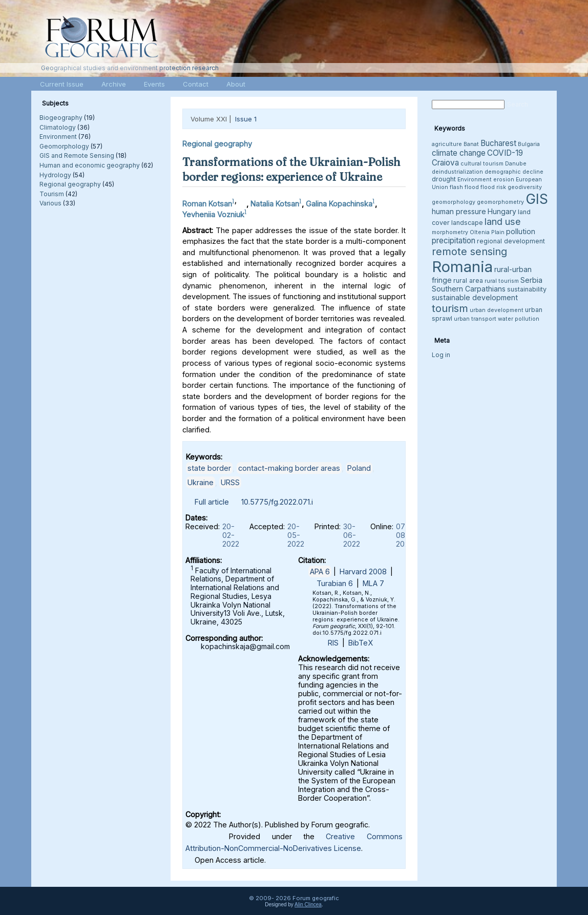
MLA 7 (373, 583)
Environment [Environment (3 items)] (475, 180)
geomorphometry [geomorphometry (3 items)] (500, 202)
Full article (212, 502)
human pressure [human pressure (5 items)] (459, 211)
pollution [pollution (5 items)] (521, 231)
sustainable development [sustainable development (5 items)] (475, 297)
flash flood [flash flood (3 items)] (464, 187)
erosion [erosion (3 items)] (504, 180)
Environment (58, 137)
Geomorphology (64, 146)
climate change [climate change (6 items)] (459, 153)
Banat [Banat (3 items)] (471, 144)
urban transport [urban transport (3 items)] (475, 319)
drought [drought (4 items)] (444, 179)
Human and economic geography (90, 165)
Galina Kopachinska (339, 204)
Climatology (58, 127)
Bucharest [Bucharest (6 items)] (498, 143)
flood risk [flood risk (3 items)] (493, 187)
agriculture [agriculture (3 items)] (447, 144)
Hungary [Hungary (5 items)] (502, 211)
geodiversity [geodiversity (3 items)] (525, 187)
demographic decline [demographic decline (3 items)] (514, 172)
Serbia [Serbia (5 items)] (531, 280)
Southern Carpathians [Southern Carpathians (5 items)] (469, 289)
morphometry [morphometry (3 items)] (450, 232)
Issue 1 (246, 119)
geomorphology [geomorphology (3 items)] (454, 202)
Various (50, 203)
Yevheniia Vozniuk (213, 214)
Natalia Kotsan (275, 204)
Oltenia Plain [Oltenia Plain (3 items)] (487, 232)
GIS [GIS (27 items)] (537, 199)
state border (209, 468)
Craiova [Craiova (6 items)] (445, 163)
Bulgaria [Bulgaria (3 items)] (529, 144)
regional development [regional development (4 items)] (511, 241)
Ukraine (201, 482)
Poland (359, 468)
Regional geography (70, 184)
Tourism (52, 194)
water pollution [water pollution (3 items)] (519, 319)
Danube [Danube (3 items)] (516, 164)
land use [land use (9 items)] (503, 221)
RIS (333, 643)
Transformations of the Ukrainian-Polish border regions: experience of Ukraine (291, 169)
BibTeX (361, 643)
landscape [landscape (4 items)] (467, 223)
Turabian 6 (335, 583)
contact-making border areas (289, 468)
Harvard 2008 (363, 571)
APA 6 (320, 571)
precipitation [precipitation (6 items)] (454, 241)
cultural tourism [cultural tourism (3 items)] (482, 164)
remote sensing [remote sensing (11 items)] (469, 252)
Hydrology (55, 175)
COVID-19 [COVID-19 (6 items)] (505, 153)
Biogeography (61, 118)
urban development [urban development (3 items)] (497, 310)
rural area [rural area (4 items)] (468, 280)
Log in (441, 355)
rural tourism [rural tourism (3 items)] (502, 281)
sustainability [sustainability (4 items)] (527, 289)
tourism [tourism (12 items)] (450, 308)
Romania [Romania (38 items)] (462, 267)
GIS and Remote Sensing (77, 155)
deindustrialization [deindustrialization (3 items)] (457, 172)
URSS (230, 482)
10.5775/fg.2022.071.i (277, 502)
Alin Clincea (308, 904)
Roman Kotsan (207, 204)
